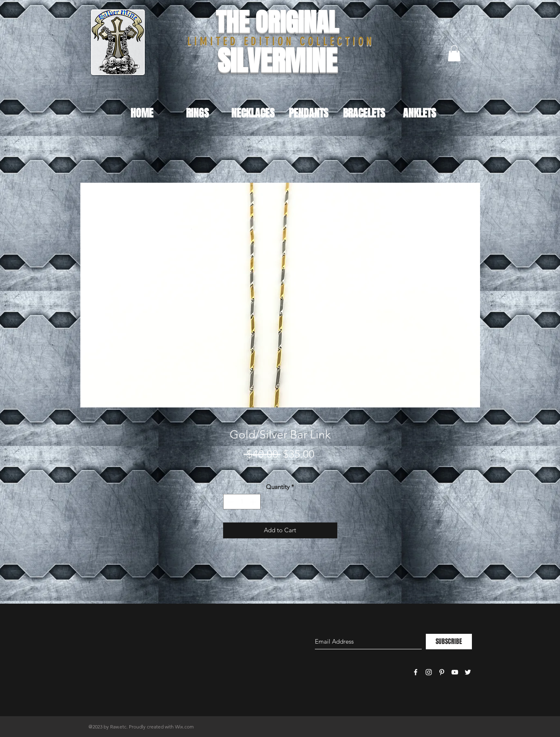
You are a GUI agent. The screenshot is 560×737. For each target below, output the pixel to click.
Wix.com (184, 727)
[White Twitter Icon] (468, 672)
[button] (454, 53)
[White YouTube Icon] (455, 672)
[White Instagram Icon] (429, 672)
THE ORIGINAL (277, 22)
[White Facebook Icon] (416, 672)
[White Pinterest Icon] (442, 672)
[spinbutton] (242, 502)
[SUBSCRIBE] (449, 642)
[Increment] (254, 502)
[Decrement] (230, 502)
